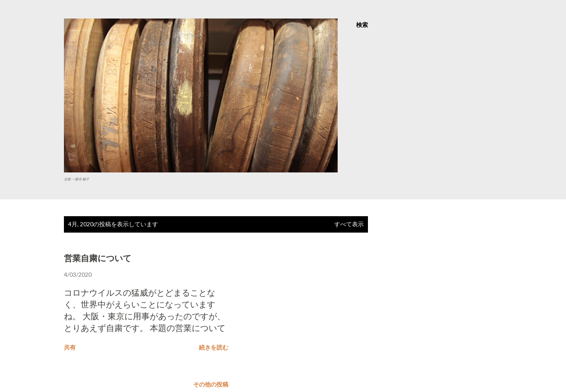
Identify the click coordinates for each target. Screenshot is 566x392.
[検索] (362, 25)
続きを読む (214, 347)
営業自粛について (98, 258)
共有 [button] (70, 347)
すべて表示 (349, 224)
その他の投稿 (211, 384)
